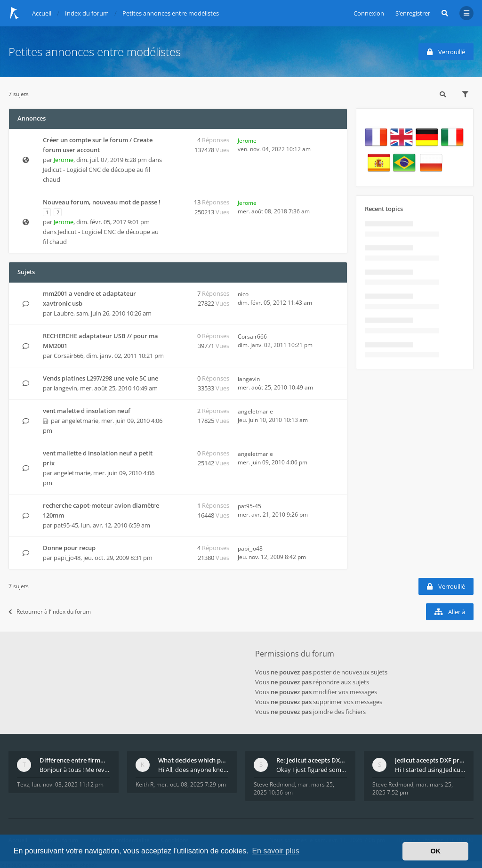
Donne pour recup (69, 548)
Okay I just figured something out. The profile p (312, 770)
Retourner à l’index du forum (50, 612)
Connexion (369, 13)
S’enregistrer (413, 13)
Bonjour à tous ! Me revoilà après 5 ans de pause (75, 770)
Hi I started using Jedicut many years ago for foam (430, 770)
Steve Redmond (274, 784)
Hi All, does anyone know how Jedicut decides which (193, 770)
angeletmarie (80, 421)
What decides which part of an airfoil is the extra (193, 760)
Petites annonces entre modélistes (95, 52)
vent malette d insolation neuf (87, 411)
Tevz (23, 784)
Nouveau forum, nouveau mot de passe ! (102, 202)
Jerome (64, 160)
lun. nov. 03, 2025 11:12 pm (68, 784)
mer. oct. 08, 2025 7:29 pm (191, 784)
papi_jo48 (67, 558)
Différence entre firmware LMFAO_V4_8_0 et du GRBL (75, 760)
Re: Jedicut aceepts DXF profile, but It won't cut (312, 760)
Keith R (145, 784)
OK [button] (435, 851)
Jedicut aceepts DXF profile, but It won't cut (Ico (430, 760)
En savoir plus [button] (276, 851)
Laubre (64, 313)
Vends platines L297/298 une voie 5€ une (100, 378)
